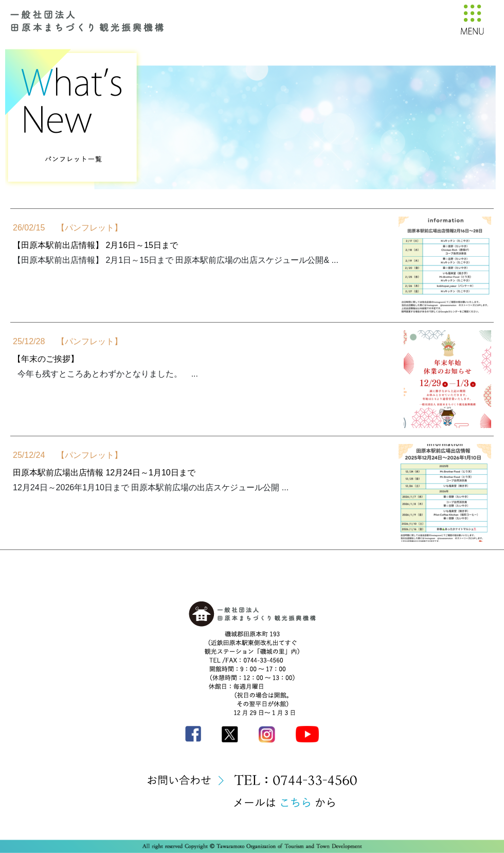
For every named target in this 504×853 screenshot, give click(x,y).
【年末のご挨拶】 (46, 359)
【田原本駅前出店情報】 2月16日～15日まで (95, 245)
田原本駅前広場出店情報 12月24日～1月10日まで (104, 473)
